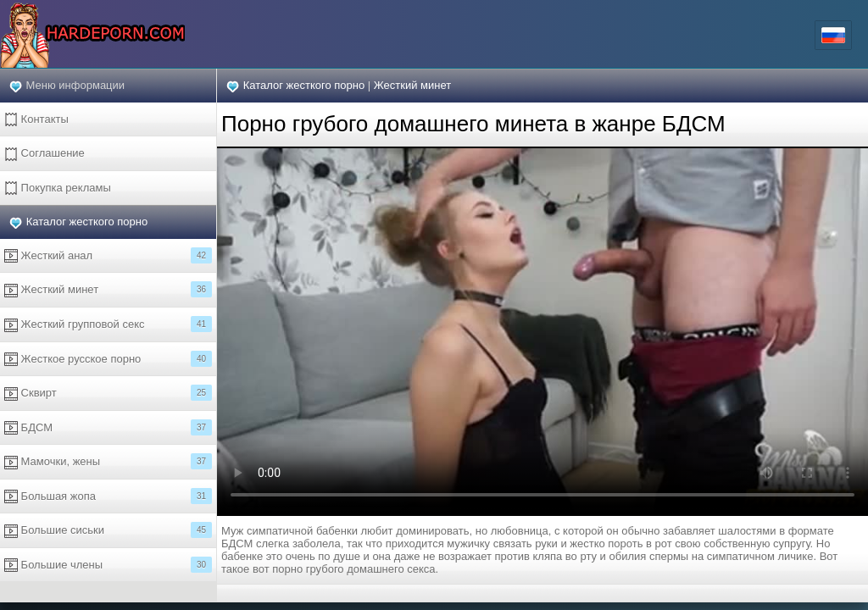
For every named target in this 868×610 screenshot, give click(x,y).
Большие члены (108, 565)
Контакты (36, 120)
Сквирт (108, 393)
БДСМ (108, 427)
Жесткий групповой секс (108, 324)
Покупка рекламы (58, 189)
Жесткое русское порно (108, 359)
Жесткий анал (108, 255)
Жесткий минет (108, 289)
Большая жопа (108, 496)
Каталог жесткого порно (87, 222)
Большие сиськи (108, 530)
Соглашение (45, 154)
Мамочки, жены (108, 461)
